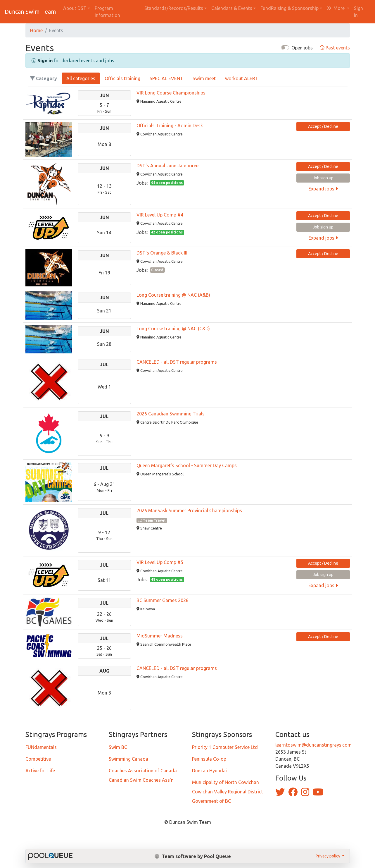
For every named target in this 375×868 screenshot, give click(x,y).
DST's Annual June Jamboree (167, 166)
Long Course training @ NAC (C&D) (173, 329)
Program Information (107, 12)
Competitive (38, 759)
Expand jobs (323, 189)
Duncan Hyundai (209, 771)
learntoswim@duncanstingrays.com (313, 745)
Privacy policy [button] (328, 856)
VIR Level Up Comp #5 (160, 562)
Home (36, 30)
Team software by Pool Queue (193, 856)
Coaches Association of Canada (143, 771)
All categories (81, 78)
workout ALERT (242, 78)
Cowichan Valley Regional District (228, 792)
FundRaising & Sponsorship (290, 8)
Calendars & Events (232, 8)
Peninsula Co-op (209, 759)
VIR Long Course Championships (171, 93)
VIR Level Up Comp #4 (160, 215)
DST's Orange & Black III (162, 253)
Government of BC (211, 801)
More (336, 8)
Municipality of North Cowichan (225, 782)
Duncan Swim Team (30, 12)
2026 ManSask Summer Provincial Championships (189, 511)
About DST (75, 8)
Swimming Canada (128, 759)
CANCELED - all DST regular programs (177, 362)
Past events (335, 48)
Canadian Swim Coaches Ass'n (141, 780)
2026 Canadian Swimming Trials (171, 414)
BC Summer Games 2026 (163, 600)
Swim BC (118, 747)
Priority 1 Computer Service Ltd (225, 747)
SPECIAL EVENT (166, 78)
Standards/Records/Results (174, 8)
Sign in (358, 12)
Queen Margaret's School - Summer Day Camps (187, 465)
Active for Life (40, 771)
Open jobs (302, 48)
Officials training (122, 78)
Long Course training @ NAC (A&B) (173, 295)
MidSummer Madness (160, 636)
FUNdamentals (41, 747)
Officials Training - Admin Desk (170, 126)
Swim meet (204, 78)
